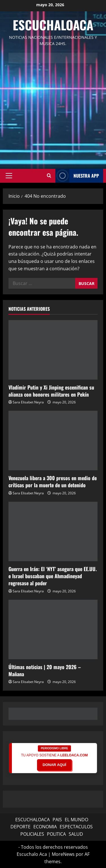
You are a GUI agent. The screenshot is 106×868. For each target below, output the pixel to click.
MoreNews (63, 854)
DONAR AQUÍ (54, 765)
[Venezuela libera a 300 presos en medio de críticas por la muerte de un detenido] (53, 441)
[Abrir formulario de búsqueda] (49, 176)
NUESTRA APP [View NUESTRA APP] (77, 176)
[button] (9, 176)
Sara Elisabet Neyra (28, 402)
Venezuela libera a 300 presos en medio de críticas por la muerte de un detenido (53, 481)
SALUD (76, 834)
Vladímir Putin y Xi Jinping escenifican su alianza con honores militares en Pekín (51, 391)
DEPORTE (20, 827)
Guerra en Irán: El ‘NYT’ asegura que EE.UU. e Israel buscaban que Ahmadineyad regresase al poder (53, 576)
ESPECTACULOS (76, 827)
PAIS (57, 820)
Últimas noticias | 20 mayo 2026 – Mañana (45, 670)
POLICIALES (32, 834)
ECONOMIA (45, 827)
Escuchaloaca (53, 25)
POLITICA (56, 834)
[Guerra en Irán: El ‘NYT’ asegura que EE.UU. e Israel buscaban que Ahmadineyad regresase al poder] (53, 531)
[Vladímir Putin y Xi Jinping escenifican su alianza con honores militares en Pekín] (53, 350)
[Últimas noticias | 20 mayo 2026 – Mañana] (53, 629)
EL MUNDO (76, 820)
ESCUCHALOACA (33, 820)
